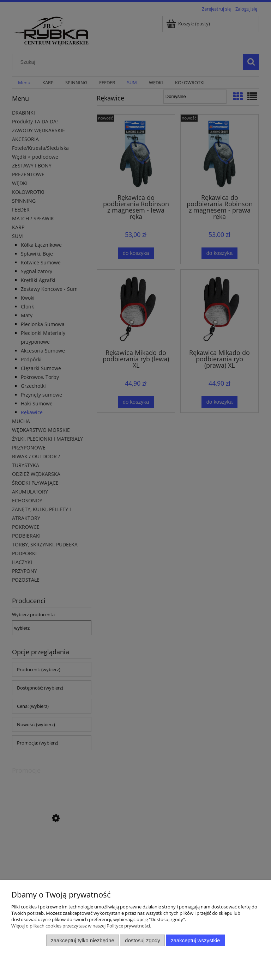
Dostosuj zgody (143, 940)
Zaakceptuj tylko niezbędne (82, 940)
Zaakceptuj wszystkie (195, 940)
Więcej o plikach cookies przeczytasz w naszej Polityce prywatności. (81, 926)
